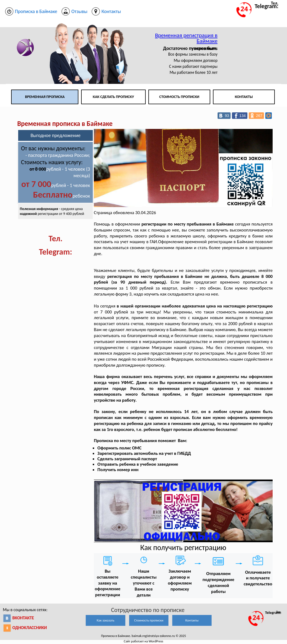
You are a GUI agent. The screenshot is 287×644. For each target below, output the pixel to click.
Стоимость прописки (179, 97)
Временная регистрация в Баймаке (186, 38)
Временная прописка (45, 97)
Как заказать (105, 620)
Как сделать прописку (113, 97)
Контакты (244, 97)
